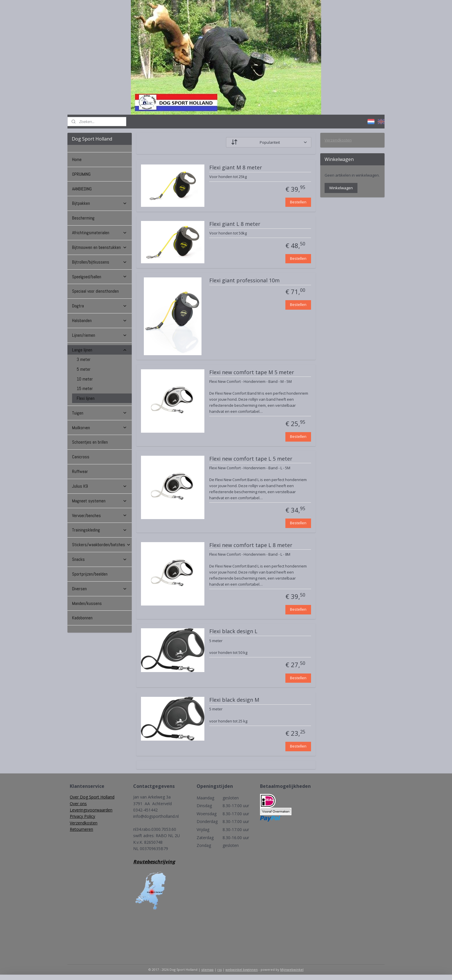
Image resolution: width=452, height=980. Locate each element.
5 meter (84, 369)
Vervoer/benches (100, 515)
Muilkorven (100, 428)
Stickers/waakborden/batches (101, 545)
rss (220, 969)
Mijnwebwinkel (292, 969)
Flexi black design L (233, 631)
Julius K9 (100, 486)
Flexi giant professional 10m (244, 281)
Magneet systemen (100, 501)
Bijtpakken (100, 203)
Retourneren (81, 829)
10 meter (85, 379)
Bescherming (83, 218)
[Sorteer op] (269, 142)
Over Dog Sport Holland (92, 797)
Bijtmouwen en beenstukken (100, 247)
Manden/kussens (87, 603)
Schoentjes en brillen (90, 442)
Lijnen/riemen (100, 335)
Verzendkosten (338, 140)
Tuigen (100, 413)
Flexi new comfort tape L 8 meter (251, 545)
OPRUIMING (81, 174)
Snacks (100, 559)
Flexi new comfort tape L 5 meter (251, 459)
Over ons (78, 804)
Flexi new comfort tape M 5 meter (252, 372)
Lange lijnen (100, 350)
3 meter (84, 359)
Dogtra (100, 306)
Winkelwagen (341, 188)
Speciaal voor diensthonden (95, 291)
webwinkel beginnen (242, 969)
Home (77, 159)
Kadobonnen (82, 618)
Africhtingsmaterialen (100, 233)
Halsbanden (100, 320)
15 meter (85, 388)
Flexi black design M (234, 700)
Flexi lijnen (86, 398)
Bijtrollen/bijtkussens (100, 262)
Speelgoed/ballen (100, 277)
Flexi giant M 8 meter (236, 168)
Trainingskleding (100, 530)
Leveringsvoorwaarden (91, 810)
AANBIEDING (82, 189)
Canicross (81, 457)
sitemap (207, 969)
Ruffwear (80, 471)
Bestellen (298, 202)
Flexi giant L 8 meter (235, 224)
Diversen (100, 589)
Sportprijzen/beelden (90, 574)
